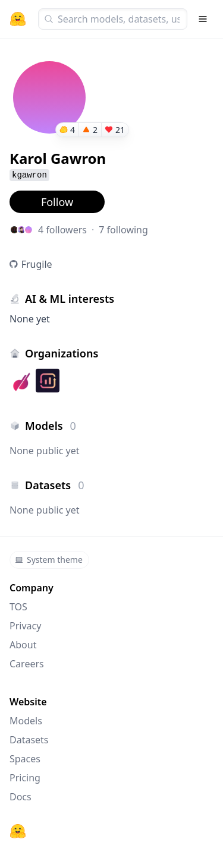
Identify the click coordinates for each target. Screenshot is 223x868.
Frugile (37, 264)
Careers (27, 664)
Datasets (29, 740)
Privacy (25, 626)
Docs (21, 797)
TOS (18, 607)
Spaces (25, 759)
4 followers (62, 230)
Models (26, 721)
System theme (49, 560)
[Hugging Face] (18, 831)
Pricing (25, 778)
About (23, 645)
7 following (123, 230)
